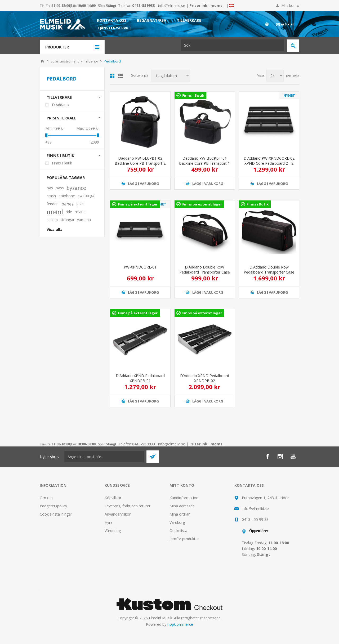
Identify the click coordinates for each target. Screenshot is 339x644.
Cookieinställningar (56, 514)
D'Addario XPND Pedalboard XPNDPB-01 (140, 378)
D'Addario (60, 105)
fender (52, 204)
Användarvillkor (118, 514)
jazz (80, 204)
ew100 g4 (86, 196)
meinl (55, 212)
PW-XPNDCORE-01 (140, 267)
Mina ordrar (180, 514)
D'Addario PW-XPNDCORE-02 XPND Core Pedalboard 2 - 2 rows (269, 163)
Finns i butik (61, 155)
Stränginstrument (65, 61)
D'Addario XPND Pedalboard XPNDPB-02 (205, 378)
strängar (67, 220)
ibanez (67, 204)
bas (50, 188)
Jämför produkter (184, 539)
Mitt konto (290, 5)
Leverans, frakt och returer (128, 506)
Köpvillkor (113, 498)
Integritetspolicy (53, 506)
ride (69, 212)
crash (51, 196)
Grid (112, 76)
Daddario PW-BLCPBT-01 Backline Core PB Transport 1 (204, 161)
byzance (76, 188)
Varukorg (177, 522)
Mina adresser (182, 506)
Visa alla (55, 229)
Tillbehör (91, 61)
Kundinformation (184, 498)
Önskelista (178, 531)
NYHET (289, 95)
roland (80, 212)
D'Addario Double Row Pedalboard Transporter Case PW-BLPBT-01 (205, 272)
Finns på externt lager (138, 204)
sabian (52, 220)
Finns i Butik (193, 95)
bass (60, 188)
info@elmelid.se (172, 5)
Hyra (109, 522)
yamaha (84, 220)
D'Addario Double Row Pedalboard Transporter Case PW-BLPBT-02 (269, 272)
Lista (120, 76)
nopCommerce (180, 624)
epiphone (67, 196)
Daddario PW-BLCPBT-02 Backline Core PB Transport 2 (140, 161)
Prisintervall (61, 118)
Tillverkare (59, 97)
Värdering (113, 531)
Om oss (46, 498)
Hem (42, 61)
